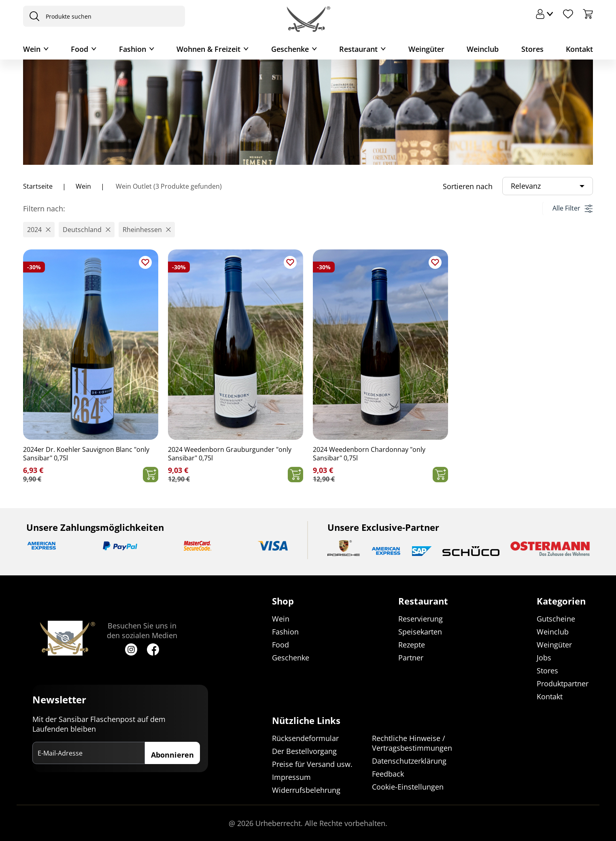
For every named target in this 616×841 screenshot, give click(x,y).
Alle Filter (572, 208)
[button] (39, 230)
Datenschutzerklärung (409, 761)
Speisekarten (420, 632)
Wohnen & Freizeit (208, 49)
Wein (32, 49)
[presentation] (32, 16)
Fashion (133, 49)
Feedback (388, 774)
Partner (411, 658)
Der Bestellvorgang (304, 751)
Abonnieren (172, 755)
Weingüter (426, 49)
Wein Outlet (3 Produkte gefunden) (168, 186)
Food (80, 49)
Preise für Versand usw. (312, 764)
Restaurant (358, 49)
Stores (532, 49)
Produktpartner (563, 683)
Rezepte (412, 645)
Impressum (291, 777)
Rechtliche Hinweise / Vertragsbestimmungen (412, 743)
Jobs (544, 658)
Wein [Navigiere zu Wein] (83, 186)
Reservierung (421, 619)
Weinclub (483, 49)
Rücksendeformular (305, 738)
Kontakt (579, 49)
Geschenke (290, 49)
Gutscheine (556, 619)
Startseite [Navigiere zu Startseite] (38, 186)
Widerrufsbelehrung (306, 790)
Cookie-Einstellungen (408, 787)
